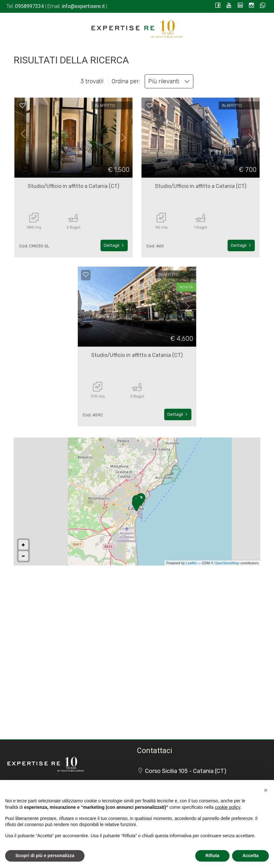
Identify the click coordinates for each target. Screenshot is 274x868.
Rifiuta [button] (213, 856)
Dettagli (114, 245)
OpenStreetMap (227, 563)
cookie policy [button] (227, 807)
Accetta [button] (250, 856)
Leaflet (191, 563)
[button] (266, 790)
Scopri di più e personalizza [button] (45, 856)
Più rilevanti (169, 81)
